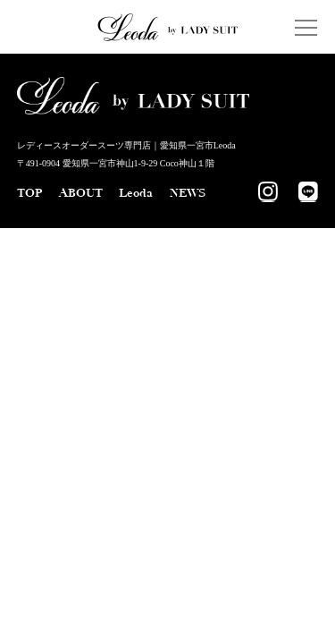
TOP (29, 193)
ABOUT (81, 193)
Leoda (136, 193)
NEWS (188, 193)
